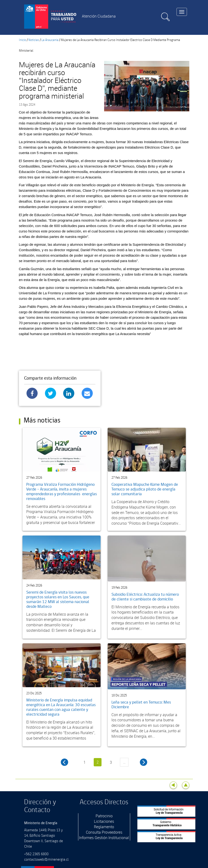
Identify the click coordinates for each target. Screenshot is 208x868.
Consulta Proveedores (104, 832)
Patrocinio (104, 816)
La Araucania (50, 40)
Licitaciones (104, 821)
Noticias (34, 40)
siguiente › (144, 762)
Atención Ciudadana (99, 16)
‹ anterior (64, 762)
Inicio (22, 40)
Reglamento (104, 827)
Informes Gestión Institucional (104, 838)
